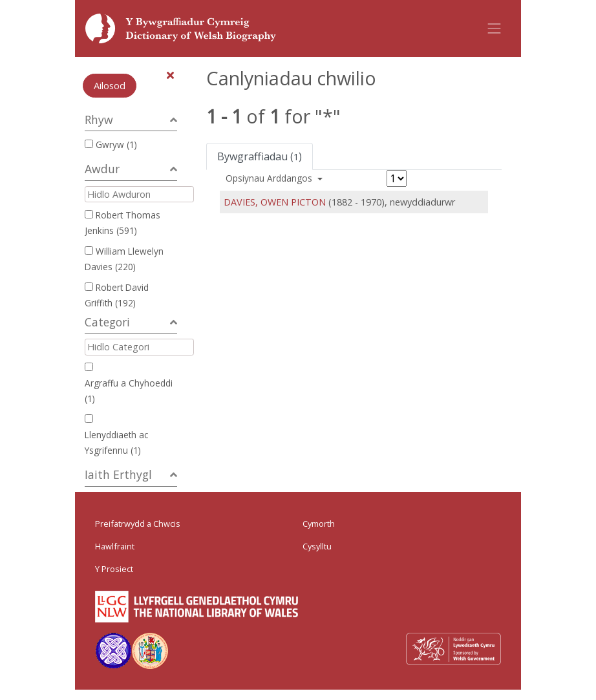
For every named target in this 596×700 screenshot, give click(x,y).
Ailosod (110, 86)
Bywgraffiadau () (260, 156)
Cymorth (319, 524)
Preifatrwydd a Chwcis (138, 524)
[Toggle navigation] (495, 28)
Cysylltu (317, 546)
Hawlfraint (115, 546)
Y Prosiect (114, 569)
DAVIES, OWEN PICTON (275, 202)
